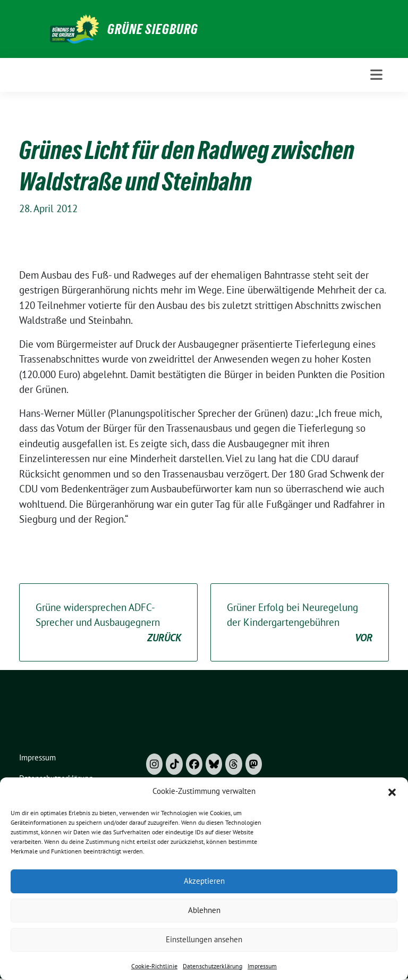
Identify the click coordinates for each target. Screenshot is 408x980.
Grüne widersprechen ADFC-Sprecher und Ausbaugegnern (108, 623)
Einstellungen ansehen (204, 939)
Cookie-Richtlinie (154, 966)
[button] (392, 791)
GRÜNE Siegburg (153, 29)
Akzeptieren (204, 881)
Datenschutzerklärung (212, 966)
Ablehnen (204, 910)
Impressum (262, 966)
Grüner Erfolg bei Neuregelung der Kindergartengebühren (300, 623)
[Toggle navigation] (376, 75)
